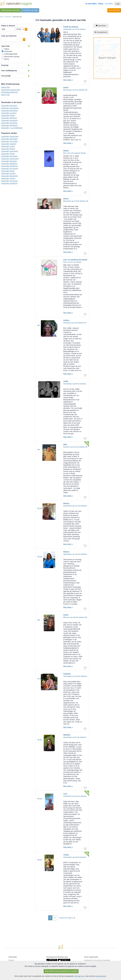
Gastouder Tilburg (8, 154)
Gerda (66, 87)
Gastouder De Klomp (9, 123)
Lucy (65, 794)
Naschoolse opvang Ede (11, 90)
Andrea (66, 320)
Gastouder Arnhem (8, 173)
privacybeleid (101, 976)
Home (2, 17)
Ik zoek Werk (91, 4)
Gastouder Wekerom (9, 118)
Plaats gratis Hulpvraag (11, 10)
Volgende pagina (67, 918)
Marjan (66, 151)
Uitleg (100, 4)
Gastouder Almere (8, 149)
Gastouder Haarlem (9, 144)
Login (118, 4)
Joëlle (66, 381)
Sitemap (11, 960)
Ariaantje (67, 674)
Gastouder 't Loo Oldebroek (12, 128)
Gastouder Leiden (8, 146)
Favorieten (101, 26)
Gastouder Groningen (9, 181)
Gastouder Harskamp (9, 120)
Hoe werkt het (114, 10)
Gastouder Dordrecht (9, 183)
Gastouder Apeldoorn (9, 125)
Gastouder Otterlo (8, 115)
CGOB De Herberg (71, 27)
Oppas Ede (5, 87)
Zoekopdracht (101, 32)
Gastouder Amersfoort (10, 151)
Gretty (66, 615)
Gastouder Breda (8, 171)
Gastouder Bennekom (10, 111)
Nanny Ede (5, 95)
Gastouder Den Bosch (10, 169)
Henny (66, 198)
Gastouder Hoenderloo (10, 108)
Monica (66, 503)
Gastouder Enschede (9, 156)
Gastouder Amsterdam (10, 136)
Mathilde (67, 735)
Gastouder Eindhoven (10, 166)
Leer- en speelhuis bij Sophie (75, 260)
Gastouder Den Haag (9, 141)
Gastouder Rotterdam (9, 139)
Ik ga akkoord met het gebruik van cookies (61, 971)
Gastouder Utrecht (8, 178)
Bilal (65, 444)
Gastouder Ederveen (9, 106)
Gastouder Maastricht (9, 176)
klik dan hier (80, 976)
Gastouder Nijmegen (9, 161)
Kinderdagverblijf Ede (9, 92)
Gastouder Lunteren (9, 113)
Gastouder (8, 17)
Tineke (66, 855)
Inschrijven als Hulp (30, 10)
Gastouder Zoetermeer (10, 159)
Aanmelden (109, 4)
